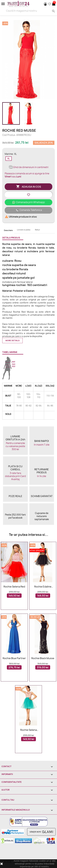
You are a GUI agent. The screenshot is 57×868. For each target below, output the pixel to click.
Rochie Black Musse (43, 658)
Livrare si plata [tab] (24, 230)
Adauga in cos (29, 187)
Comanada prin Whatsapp (28, 202)
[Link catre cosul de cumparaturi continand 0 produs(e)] (54, 4)
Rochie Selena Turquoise (28, 730)
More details (12, 340)
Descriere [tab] (8, 230)
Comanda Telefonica (29, 210)
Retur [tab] (37, 230)
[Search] (28, 11)
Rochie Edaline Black (43, 587)
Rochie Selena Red (14, 587)
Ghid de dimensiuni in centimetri (28, 167)
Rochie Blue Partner (14, 658)
